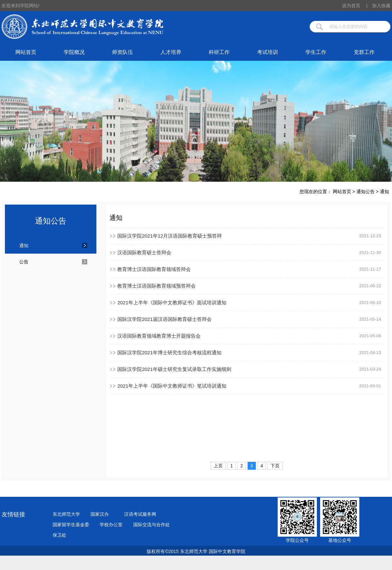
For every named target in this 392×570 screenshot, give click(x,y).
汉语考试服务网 (140, 514)
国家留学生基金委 (71, 525)
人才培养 (171, 52)
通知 (384, 192)
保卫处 (59, 535)
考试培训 (268, 52)
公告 (24, 262)
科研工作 (219, 52)
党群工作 (364, 52)
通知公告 (366, 192)
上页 (218, 466)
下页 (275, 466)
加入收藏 (381, 6)
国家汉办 (100, 514)
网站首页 (26, 52)
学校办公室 (111, 525)
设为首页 (355, 6)
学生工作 (316, 52)
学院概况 (74, 52)
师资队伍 (122, 52)
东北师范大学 (66, 514)
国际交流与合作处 (152, 525)
